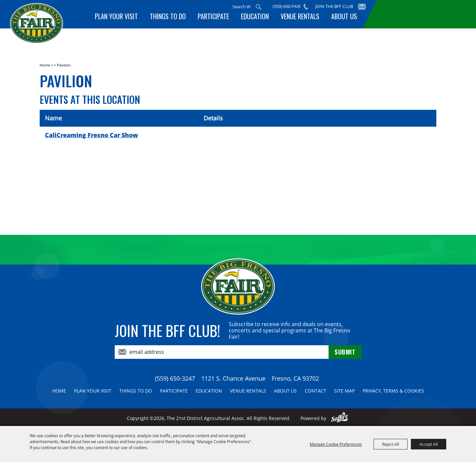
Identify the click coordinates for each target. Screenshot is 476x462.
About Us (345, 18)
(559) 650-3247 (175, 378)
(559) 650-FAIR (289, 6)
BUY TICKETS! (418, 14)
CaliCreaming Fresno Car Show (91, 135)
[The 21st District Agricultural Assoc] (54, 33)
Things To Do (174, 18)
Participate (218, 18)
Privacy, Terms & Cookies (393, 391)
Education (258, 18)
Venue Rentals (302, 18)
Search (261, 7)
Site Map (344, 391)
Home (45, 65)
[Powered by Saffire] (340, 418)
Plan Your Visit (124, 18)
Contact (316, 391)
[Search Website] (243, 7)
